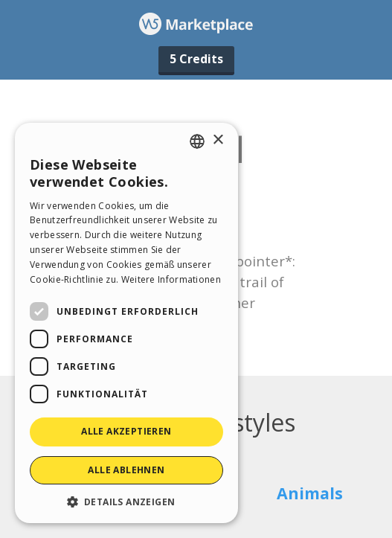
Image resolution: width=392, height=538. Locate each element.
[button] (126, 501)
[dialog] (126, 323)
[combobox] (197, 141)
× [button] (218, 140)
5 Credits (196, 59)
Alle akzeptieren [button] (126, 431)
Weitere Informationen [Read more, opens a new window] (171, 279)
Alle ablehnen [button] (126, 470)
